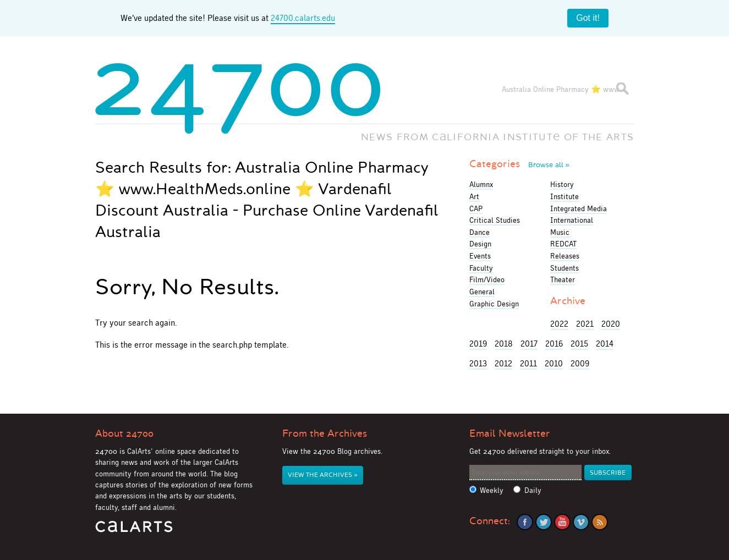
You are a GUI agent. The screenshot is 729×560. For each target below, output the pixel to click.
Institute (564, 196)
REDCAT (563, 244)
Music (560, 232)
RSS (600, 522)
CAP (476, 208)
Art (474, 196)
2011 (528, 363)
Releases (565, 256)
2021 (585, 324)
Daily (533, 490)
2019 (478, 344)
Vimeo (581, 522)
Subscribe (608, 473)
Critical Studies (495, 220)
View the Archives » (322, 475)
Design (480, 244)
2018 (504, 344)
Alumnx (481, 184)
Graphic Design (494, 304)
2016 (554, 344)
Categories (519, 164)
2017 (529, 344)
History (562, 184)
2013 (478, 363)
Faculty (481, 268)
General (482, 292)
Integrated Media (579, 208)
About (124, 433)
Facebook (525, 522)
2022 (559, 324)
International (572, 220)
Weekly (492, 490)
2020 (611, 324)
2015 (579, 344)
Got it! (588, 18)
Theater (563, 279)
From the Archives (325, 433)
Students (564, 268)
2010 (554, 363)
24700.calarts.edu (303, 18)
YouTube (562, 522)
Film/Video (487, 279)
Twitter (544, 522)
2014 (605, 344)
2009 (580, 363)
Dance (479, 232)
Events (480, 256)
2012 (503, 363)
